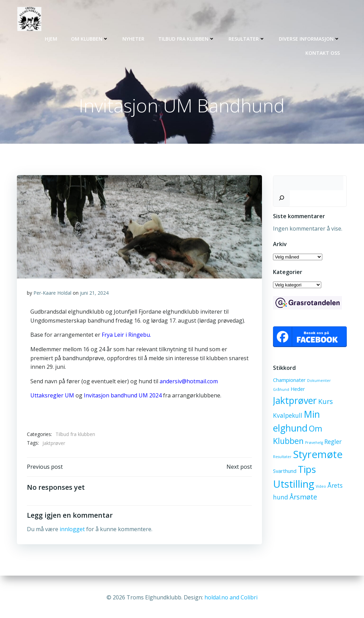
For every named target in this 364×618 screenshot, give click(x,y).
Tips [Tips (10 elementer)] (307, 470)
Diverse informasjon (310, 38)
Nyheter (134, 38)
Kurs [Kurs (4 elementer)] (325, 402)
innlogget (72, 531)
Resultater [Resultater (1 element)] (282, 458)
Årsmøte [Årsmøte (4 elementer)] (303, 498)
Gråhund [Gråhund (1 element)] (281, 390)
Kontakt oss (323, 52)
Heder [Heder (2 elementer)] (297, 389)
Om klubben (90, 38)
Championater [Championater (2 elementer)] (289, 381)
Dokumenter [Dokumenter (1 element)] (319, 382)
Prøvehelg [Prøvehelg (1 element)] (314, 443)
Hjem (52, 38)
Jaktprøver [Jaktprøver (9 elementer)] (295, 401)
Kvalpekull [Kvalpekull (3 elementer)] (287, 416)
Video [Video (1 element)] (321, 487)
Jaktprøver (54, 444)
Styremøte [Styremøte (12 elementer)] (317, 455)
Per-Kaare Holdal (52, 294)
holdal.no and (223, 597)
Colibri (249, 597)
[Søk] (281, 199)
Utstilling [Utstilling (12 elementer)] (293, 485)
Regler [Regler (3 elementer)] (333, 442)
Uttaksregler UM (53, 397)
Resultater (247, 38)
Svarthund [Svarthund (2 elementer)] (284, 472)
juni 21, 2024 (94, 294)
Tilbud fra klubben (187, 38)
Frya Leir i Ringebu (126, 336)
